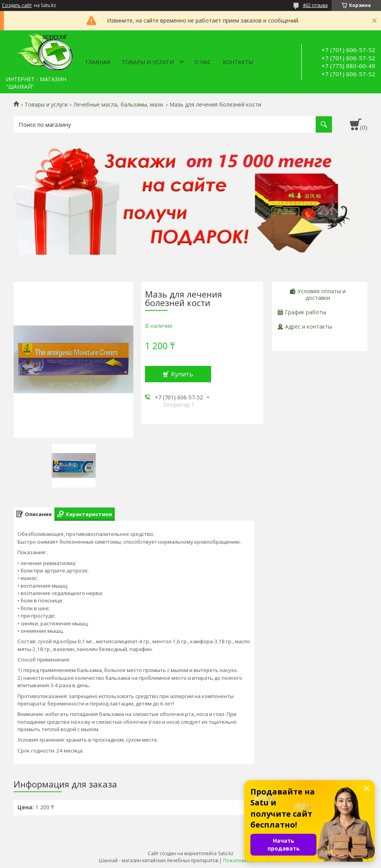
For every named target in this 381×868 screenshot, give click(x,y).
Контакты (238, 62)
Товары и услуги (148, 62)
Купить (182, 374)
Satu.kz (226, 853)
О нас (203, 62)
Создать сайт (17, 5)
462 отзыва (315, 5)
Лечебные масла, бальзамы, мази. (119, 105)
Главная (98, 62)
